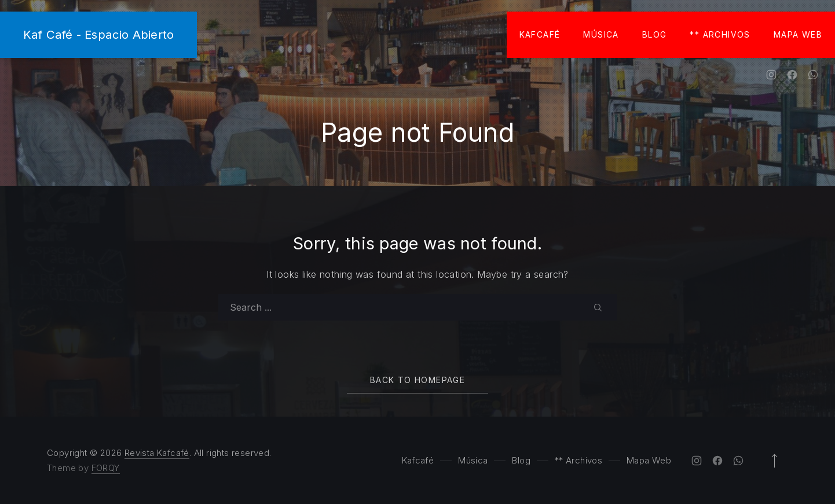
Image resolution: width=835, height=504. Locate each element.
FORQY (106, 468)
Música (601, 34)
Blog (655, 34)
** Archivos (720, 34)
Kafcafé (540, 34)
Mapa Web (798, 34)
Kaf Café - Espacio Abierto (98, 34)
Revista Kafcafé (157, 453)
